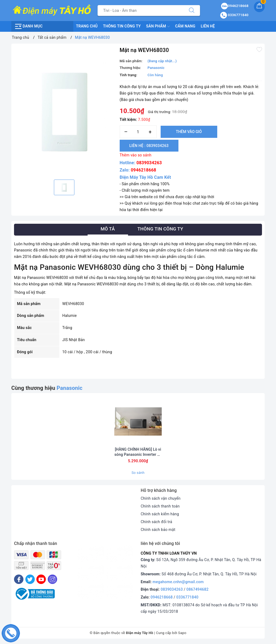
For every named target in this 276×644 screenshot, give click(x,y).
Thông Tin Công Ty (122, 26)
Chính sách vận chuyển (161, 498)
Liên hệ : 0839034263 (149, 146)
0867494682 (198, 589)
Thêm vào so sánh (136, 155)
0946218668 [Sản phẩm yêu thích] (235, 6)
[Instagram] (52, 579)
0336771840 (187, 597)
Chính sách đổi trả (156, 522)
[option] (64, 111)
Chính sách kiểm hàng (160, 514)
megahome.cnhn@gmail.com (178, 582)
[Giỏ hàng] (259, 7)
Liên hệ (208, 26)
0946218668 (143, 170)
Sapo (182, 633)
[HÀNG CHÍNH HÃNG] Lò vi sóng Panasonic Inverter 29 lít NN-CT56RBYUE (138, 452)
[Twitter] (30, 579)
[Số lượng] (138, 132)
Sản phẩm (158, 26)
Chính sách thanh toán (160, 506)
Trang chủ (87, 26)
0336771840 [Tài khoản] (234, 15)
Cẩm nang (185, 26)
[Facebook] (19, 579)
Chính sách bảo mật (158, 530)
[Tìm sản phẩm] (141, 10)
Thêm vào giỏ (189, 132)
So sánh (138, 473)
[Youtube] (41, 579)
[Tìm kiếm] (192, 10)
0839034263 (149, 163)
